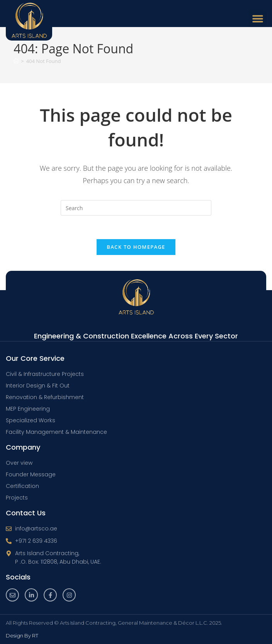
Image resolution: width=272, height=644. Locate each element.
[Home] (16, 61)
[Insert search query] (136, 208)
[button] (258, 18)
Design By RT (22, 636)
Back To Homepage (136, 247)
